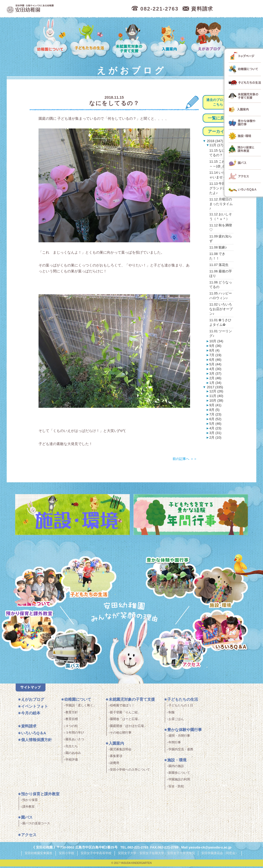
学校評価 (72, 762)
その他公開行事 (121, 735)
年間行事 (175, 744)
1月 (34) (215, 383)
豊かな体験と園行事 (174, 577)
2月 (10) (215, 437)
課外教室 (29, 809)
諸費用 (115, 765)
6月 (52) (215, 419)
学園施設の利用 (179, 781)
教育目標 (72, 721)
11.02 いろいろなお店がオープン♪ (221, 309)
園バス (27, 819)
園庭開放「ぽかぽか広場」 (128, 728)
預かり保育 (30, 802)
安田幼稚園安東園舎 (39, 855)
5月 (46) (215, 424)
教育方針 (72, 714)
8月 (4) (214, 350)
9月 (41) (215, 405)
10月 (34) (216, 341)
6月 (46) (215, 360)
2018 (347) (215, 141)
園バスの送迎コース (36, 825)
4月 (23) (215, 428)
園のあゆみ (73, 755)
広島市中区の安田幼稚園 (58, 9)
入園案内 (170, 39)
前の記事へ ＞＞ (185, 459)
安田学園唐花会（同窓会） (220, 855)
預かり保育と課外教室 (40, 796)
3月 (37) (215, 373)
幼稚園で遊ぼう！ (122, 707)
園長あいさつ (75, 741)
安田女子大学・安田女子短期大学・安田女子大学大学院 (156, 855)
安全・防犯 (176, 788)
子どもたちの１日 (181, 707)
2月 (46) (215, 378)
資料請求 (29, 728)
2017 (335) (215, 387)
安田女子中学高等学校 (96, 855)
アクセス (181, 652)
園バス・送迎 (71, 652)
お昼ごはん (176, 721)
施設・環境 (220, 588)
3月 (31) (215, 433)
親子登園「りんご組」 (125, 714)
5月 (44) (215, 364)
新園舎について (179, 775)
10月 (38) (216, 400)
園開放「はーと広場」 (125, 721)
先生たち (72, 748)
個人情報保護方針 (36, 742)
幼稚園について (51, 39)
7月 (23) (215, 414)
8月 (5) (214, 410)
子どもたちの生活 (90, 39)
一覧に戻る (218, 118)
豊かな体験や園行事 (185, 732)
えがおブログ (209, 39)
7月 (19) (215, 355)
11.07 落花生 (219, 265)
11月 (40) (216, 396)
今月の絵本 (31, 715)
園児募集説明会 (121, 751)
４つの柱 (72, 728)
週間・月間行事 (179, 738)
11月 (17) (216, 145)
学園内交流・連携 (181, 751)
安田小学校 (67, 855)
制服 (172, 714)
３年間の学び (75, 735)
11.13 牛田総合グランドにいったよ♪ (221, 188)
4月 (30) (215, 369)
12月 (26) (216, 391)
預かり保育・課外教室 (28, 631)
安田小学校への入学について (130, 772)
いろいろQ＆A (220, 631)
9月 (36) (215, 346)
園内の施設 (176, 768)
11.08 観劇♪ (218, 247)
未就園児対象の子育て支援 (130, 39)
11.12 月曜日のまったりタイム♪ (221, 204)
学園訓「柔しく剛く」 (81, 707)
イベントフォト (35, 708)
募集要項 (116, 758)
